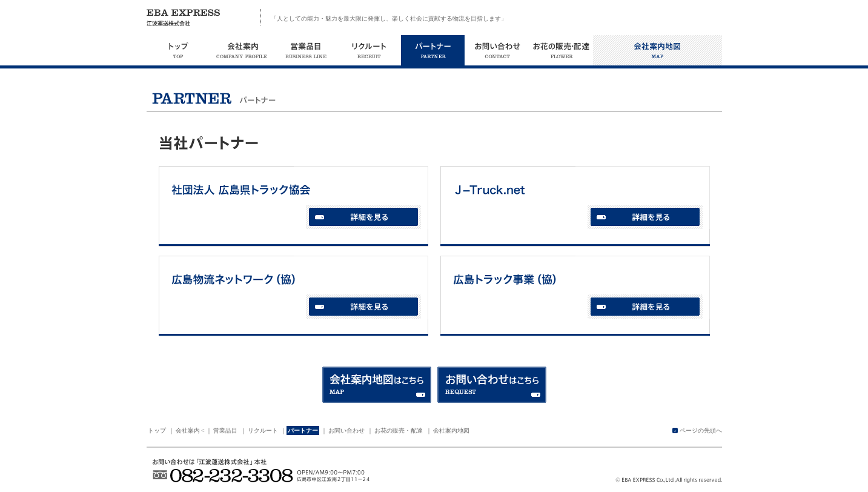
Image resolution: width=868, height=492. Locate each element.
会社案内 (188, 430)
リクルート (263, 430)
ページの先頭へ (701, 430)
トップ (157, 430)
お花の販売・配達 (399, 430)
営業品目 (225, 430)
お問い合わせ (346, 430)
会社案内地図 (451, 430)
